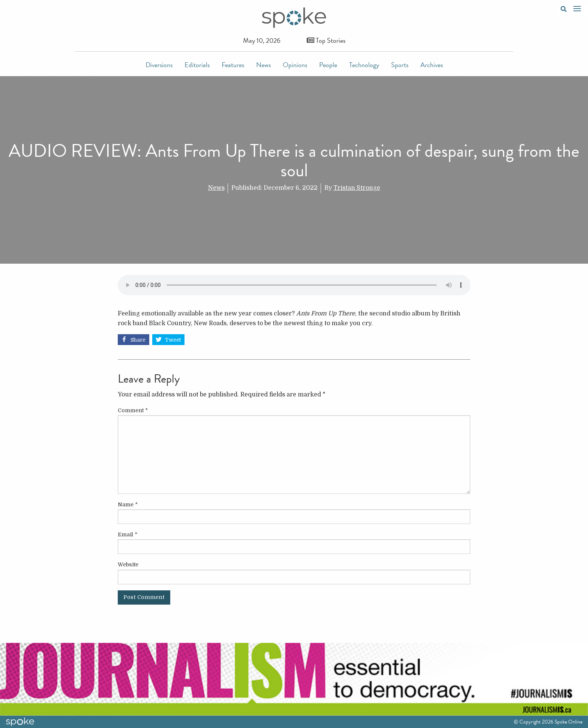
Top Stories (326, 40)
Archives (432, 65)
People (328, 65)
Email (127, 534)
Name (128, 504)
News (263, 65)
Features (233, 65)
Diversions (159, 65)
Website (128, 564)
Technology (364, 65)
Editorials (197, 65)
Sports (400, 65)
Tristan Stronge (357, 188)
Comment (133, 410)
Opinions (295, 65)
